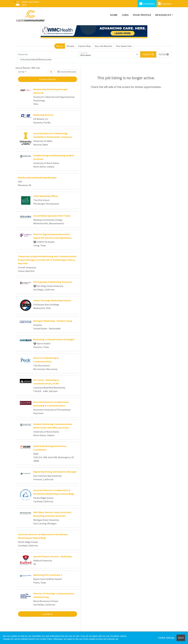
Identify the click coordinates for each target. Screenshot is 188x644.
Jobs (125, 15)
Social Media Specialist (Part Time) (52, 216)
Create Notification (67, 72)
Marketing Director (43, 115)
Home (114, 15)
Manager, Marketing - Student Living (53, 321)
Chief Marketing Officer (46, 196)
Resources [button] (163, 15)
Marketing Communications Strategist (54, 339)
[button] (164, 54)
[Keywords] (48, 54)
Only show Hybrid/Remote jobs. (36, 59)
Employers (165, 4)
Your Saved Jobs (124, 46)
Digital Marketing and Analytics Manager (55, 472)
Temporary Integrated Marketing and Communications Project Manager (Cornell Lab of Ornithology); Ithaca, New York (47, 260)
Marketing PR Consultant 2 (48, 575)
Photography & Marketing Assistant (53, 282)
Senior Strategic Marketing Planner (52, 300)
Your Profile (142, 15)
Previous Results (47, 79)
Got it (181, 638)
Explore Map (85, 46)
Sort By (21, 72)
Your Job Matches (103, 46)
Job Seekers (147, 4)
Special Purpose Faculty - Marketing (52, 556)
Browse (71, 46)
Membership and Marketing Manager (37, 177)
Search (60, 46)
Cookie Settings (166, 638)
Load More (48, 614)
